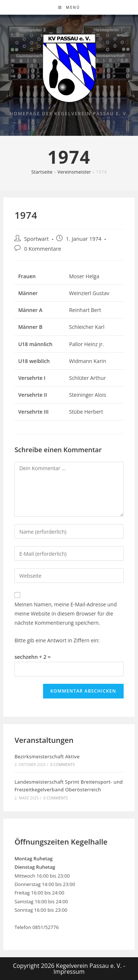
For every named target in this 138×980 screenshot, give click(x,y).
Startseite (42, 172)
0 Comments (63, 765)
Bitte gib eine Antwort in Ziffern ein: (57, 640)
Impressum (69, 972)
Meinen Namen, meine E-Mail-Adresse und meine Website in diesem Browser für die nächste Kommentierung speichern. (66, 614)
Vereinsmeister (74, 172)
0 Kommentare (43, 249)
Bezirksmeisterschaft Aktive (47, 756)
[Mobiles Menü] (69, 7)
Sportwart (36, 239)
